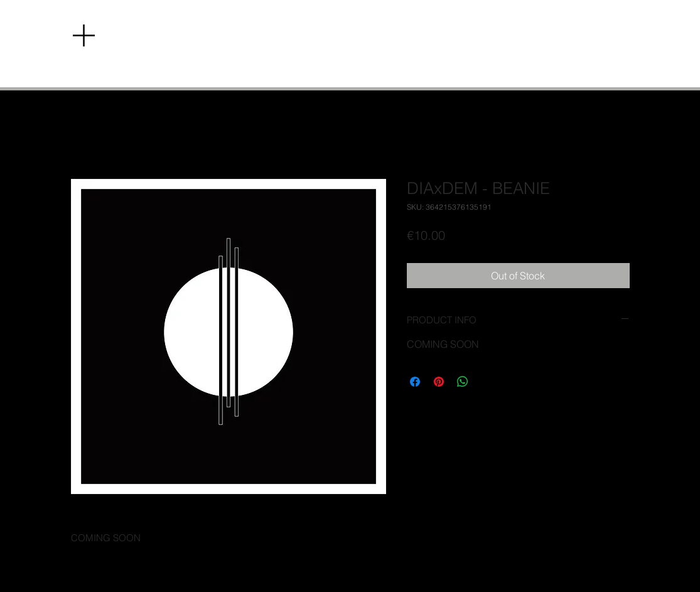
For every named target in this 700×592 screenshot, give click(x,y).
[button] (84, 35)
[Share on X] (487, 382)
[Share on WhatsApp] (463, 382)
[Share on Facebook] (415, 382)
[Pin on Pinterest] (439, 382)
